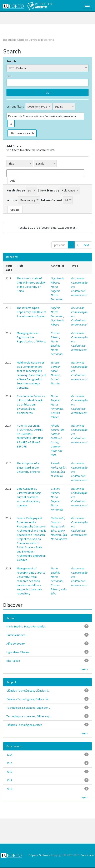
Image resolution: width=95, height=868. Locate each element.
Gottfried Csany (56, 440)
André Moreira (56, 373)
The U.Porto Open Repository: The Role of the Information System (32, 312)
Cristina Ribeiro (56, 335)
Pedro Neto (58, 518)
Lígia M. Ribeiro (58, 474)
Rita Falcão (58, 432)
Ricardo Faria (55, 465)
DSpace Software (40, 855)
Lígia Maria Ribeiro (57, 280)
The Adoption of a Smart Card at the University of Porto (29, 468)
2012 (9, 772)
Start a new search (22, 133)
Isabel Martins (55, 381)
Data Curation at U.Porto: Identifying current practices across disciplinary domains (29, 497)
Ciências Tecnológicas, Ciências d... (28, 691)
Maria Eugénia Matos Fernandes (57, 293)
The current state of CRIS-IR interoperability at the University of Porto (31, 285)
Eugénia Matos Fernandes (57, 312)
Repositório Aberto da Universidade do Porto (29, 40)
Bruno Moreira (58, 533)
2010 (9, 789)
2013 (9, 763)
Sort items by (50, 190)
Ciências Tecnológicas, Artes (24, 725)
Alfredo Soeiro (55, 428)
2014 (9, 755)
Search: (12, 61)
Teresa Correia (55, 365)
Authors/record (51, 200)
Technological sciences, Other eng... (29, 716)
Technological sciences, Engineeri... (28, 708)
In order (12, 200)
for (9, 76)
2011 (9, 780)
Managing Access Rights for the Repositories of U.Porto (32, 337)
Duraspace (87, 855)
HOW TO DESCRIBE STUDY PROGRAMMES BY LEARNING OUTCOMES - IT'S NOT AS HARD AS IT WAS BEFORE (30, 436)
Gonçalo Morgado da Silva (58, 526)
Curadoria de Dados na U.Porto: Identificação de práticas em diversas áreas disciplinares (31, 404)
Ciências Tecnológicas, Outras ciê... (28, 699)
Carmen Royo (56, 449)
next (86, 245)
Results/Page (16, 190)
